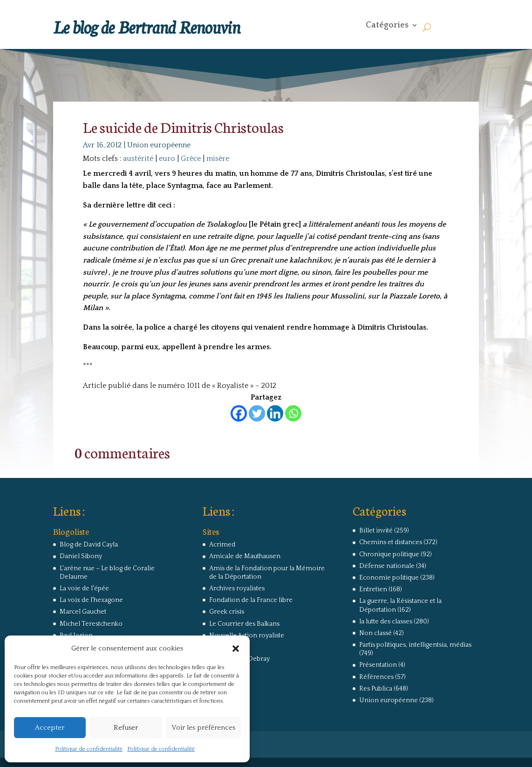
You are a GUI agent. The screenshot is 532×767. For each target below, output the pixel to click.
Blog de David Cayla (89, 545)
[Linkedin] (275, 413)
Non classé (375, 633)
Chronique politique (389, 554)
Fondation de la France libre (251, 600)
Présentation (378, 665)
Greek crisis (227, 612)
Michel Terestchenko (91, 624)
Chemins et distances (391, 542)
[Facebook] (239, 413)
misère (218, 159)
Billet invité (376, 531)
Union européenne (159, 145)
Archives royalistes (237, 588)
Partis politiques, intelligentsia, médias (415, 645)
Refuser (126, 728)
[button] (236, 649)
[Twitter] (257, 413)
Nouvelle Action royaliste (247, 636)
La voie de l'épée (84, 588)
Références (376, 677)
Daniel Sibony (81, 556)
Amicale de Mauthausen (245, 556)
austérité (138, 159)
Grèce (191, 159)
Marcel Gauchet (83, 612)
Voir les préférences (203, 728)
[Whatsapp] (293, 413)
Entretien (373, 589)
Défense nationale (387, 566)
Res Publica (376, 689)
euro (167, 159)
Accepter (50, 728)
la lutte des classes (386, 622)
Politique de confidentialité (89, 749)
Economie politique (389, 578)
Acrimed (222, 545)
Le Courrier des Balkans (244, 624)
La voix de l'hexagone (91, 600)
